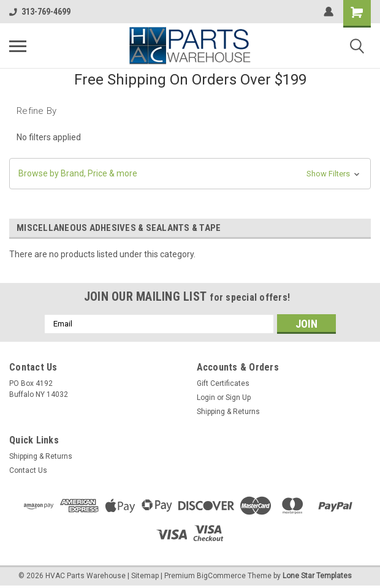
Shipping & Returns (228, 412)
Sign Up (238, 398)
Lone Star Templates (317, 576)
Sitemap (145, 576)
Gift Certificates (223, 383)
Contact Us (28, 470)
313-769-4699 (40, 12)
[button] (190, 174)
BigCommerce (221, 576)
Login (206, 398)
